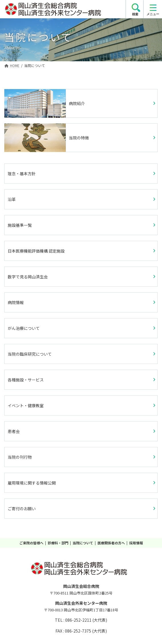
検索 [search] (135, 14)
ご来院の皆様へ (31, 543)
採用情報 (136, 543)
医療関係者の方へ (111, 543)
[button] (81, 174)
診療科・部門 (58, 543)
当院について (83, 543)
